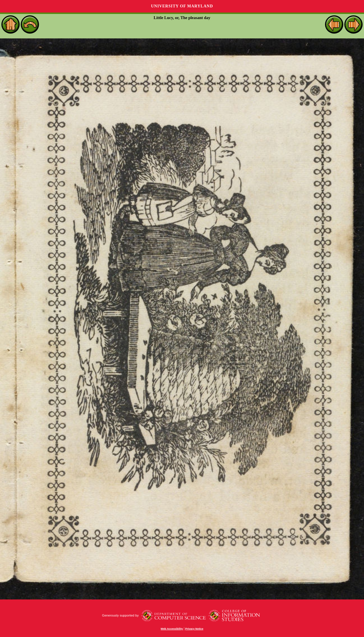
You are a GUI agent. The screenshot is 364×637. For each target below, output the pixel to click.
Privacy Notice (194, 629)
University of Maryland (182, 6)
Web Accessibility (172, 629)
